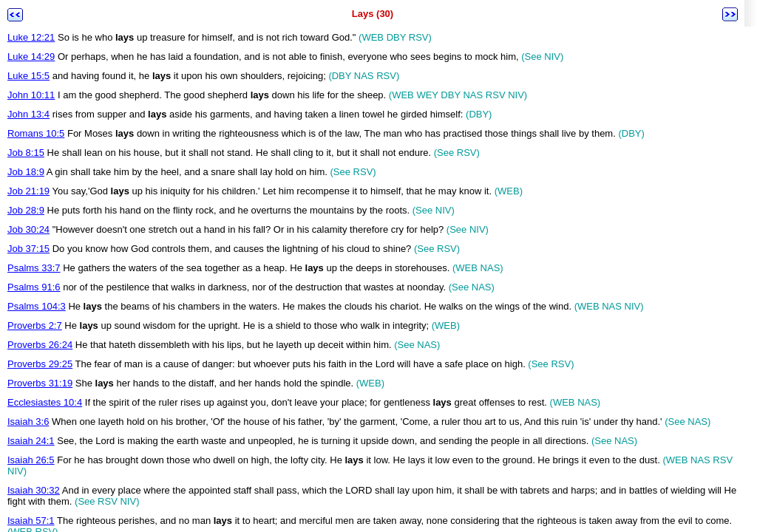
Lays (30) (373, 14)
